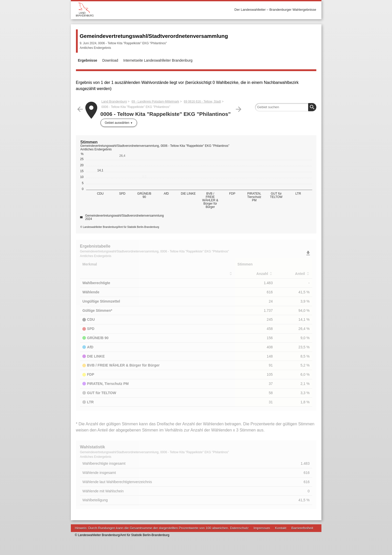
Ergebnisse (88, 60)
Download (110, 60)
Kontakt (281, 528)
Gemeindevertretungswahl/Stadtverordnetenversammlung (154, 36)
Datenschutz (239, 528)
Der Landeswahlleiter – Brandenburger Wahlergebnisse (275, 10)
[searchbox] (286, 107)
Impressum (262, 528)
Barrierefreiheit (302, 528)
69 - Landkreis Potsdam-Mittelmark (155, 102)
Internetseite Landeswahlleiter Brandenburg (158, 60)
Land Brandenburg (114, 102)
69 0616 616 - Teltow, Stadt (202, 102)
